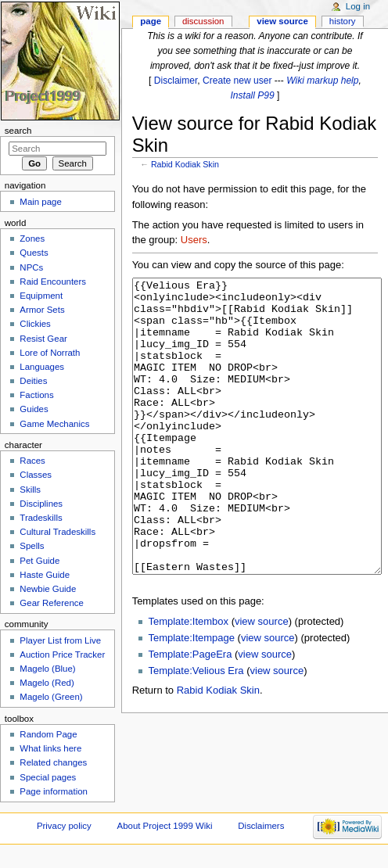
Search (18, 131)
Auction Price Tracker (62, 655)
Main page (41, 202)
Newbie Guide (48, 589)
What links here (50, 748)
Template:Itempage (191, 696)
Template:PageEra (190, 713)
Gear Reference (52, 603)
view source (262, 680)
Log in (358, 6)
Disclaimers (261, 826)
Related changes (53, 762)
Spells (32, 546)
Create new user (237, 81)
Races (32, 461)
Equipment (41, 296)
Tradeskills (41, 518)
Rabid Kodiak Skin (185, 164)
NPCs (31, 267)
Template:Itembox (188, 680)
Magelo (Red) (47, 683)
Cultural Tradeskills (57, 532)
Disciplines (41, 504)
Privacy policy (64, 826)
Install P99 (252, 95)
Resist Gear (43, 339)
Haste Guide (45, 575)
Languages (42, 367)
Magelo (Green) (51, 697)
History (343, 21)
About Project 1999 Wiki (165, 826)
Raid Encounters (53, 282)
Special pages (48, 777)
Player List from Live (60, 640)
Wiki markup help (322, 81)
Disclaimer (176, 81)
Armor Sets (42, 310)
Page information (54, 791)
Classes (36, 475)
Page (151, 21)
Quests (34, 253)
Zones (32, 239)
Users (194, 240)
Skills (30, 490)
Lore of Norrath (50, 353)
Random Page (48, 734)
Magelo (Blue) (47, 669)
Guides (34, 409)
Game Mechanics (54, 424)
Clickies (35, 324)
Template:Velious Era (196, 729)
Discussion (203, 21)
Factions (36, 395)
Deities (33, 381)
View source (282, 21)
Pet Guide (40, 561)
